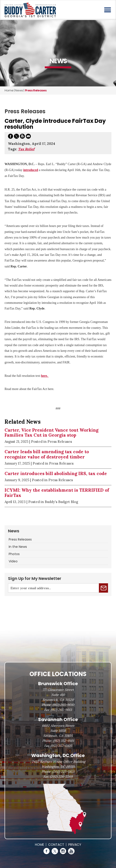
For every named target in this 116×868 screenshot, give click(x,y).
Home (9, 90)
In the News (18, 547)
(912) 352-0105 (61, 746)
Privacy (75, 845)
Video (13, 561)
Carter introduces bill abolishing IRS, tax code (56, 473)
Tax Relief (26, 149)
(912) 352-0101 (63, 741)
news (19, 90)
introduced (31, 170)
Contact (56, 845)
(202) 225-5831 (63, 772)
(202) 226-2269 (61, 777)
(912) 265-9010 (63, 705)
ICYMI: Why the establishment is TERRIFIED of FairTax (57, 493)
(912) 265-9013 (61, 710)
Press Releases (20, 539)
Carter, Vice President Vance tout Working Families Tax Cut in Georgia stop (51, 433)
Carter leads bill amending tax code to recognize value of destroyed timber (47, 454)
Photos (14, 554)
